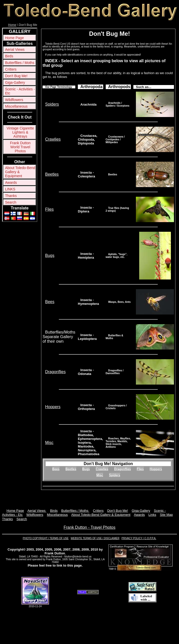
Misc (49, 443)
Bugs (50, 255)
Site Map (166, 515)
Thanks (11, 196)
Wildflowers (14, 100)
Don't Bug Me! (16, 76)
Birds (9, 56)
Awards (11, 183)
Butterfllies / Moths (20, 63)
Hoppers (53, 407)
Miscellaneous (16, 106)
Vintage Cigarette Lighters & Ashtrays (20, 132)
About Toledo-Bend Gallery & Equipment (20, 172)
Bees (50, 302)
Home (12, 25)
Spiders (52, 104)
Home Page (14, 38)
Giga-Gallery (15, 82)
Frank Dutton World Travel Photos (20, 147)
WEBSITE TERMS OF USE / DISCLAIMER (95, 538)
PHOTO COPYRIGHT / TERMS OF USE (46, 538)
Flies (49, 209)
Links (152, 515)
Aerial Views (15, 49)
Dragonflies (55, 372)
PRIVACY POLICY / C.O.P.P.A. (139, 538)
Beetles (52, 174)
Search (11, 202)
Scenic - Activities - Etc (20, 91)
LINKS (10, 189)
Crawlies (53, 139)
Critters (11, 69)
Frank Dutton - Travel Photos (90, 527)
